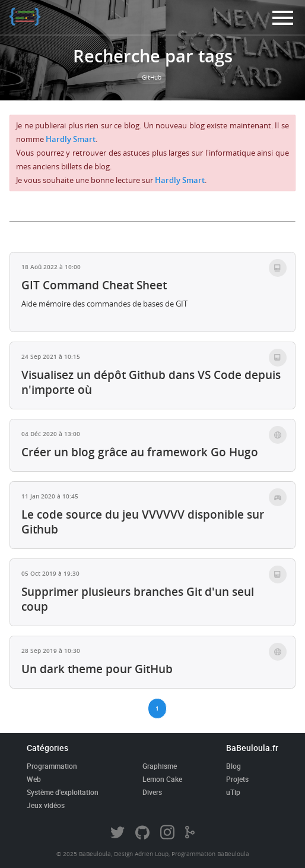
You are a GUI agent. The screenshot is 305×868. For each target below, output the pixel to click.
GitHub (152, 78)
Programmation (52, 766)
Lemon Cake (162, 779)
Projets (237, 779)
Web (34, 779)
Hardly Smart (71, 139)
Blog (233, 766)
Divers (152, 792)
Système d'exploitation (63, 792)
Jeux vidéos (46, 805)
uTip (233, 792)
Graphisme (160, 766)
